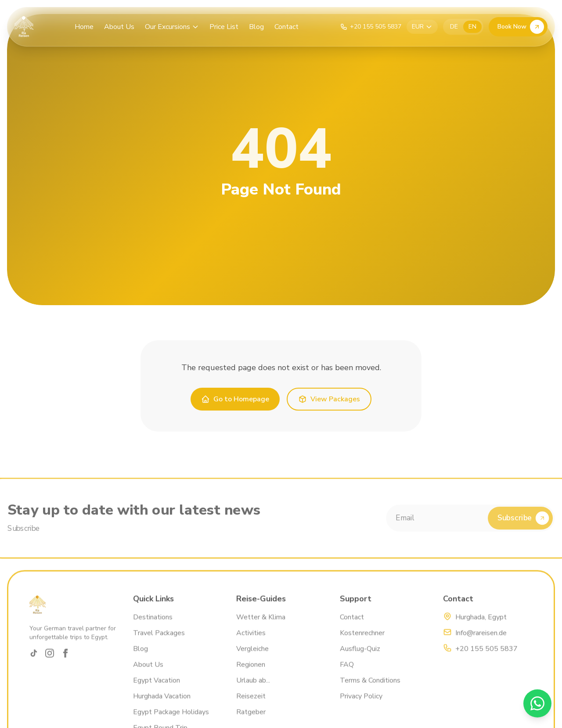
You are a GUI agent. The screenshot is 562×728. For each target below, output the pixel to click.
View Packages (329, 399)
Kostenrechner (362, 643)
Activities (251, 643)
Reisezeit (251, 706)
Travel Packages (159, 643)
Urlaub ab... (253, 690)
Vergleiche (252, 659)
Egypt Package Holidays (171, 722)
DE (454, 27)
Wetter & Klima (261, 627)
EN (472, 27)
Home (84, 27)
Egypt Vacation (157, 690)
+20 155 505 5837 (486, 659)
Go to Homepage (235, 399)
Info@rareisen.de (481, 643)
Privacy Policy (361, 706)
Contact (286, 27)
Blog (256, 27)
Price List (224, 27)
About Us (119, 27)
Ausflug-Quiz (360, 659)
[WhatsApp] (537, 703)
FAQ (347, 674)
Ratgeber (251, 722)
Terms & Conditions (370, 690)
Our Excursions (172, 27)
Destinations (153, 627)
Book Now (521, 27)
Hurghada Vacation (162, 706)
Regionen (251, 674)
